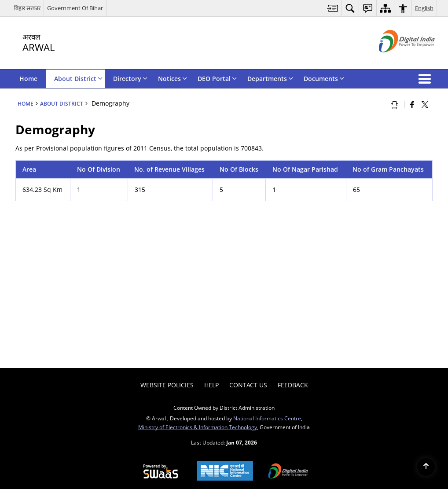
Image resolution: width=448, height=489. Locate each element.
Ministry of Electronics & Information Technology (198, 427)
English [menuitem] (424, 8)
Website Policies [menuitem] (167, 385)
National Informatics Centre (267, 418)
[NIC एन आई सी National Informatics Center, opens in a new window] (225, 472)
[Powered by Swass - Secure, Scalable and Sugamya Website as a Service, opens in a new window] (161, 472)
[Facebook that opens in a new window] (412, 104)
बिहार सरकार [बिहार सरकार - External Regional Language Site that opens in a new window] (27, 8)
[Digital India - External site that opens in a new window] (396, 60)
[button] (426, 79)
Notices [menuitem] (173, 79)
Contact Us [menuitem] (248, 385)
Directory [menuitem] (130, 79)
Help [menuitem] (211, 385)
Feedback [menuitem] (293, 385)
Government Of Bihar (75, 8)
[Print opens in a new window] (397, 104)
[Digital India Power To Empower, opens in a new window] (288, 472)
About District (62, 103)
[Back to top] (426, 467)
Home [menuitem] (28, 79)
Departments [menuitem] (270, 79)
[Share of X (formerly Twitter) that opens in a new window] (425, 104)
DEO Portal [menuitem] (217, 79)
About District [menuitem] (78, 79)
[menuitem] (333, 8)
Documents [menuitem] (324, 79)
